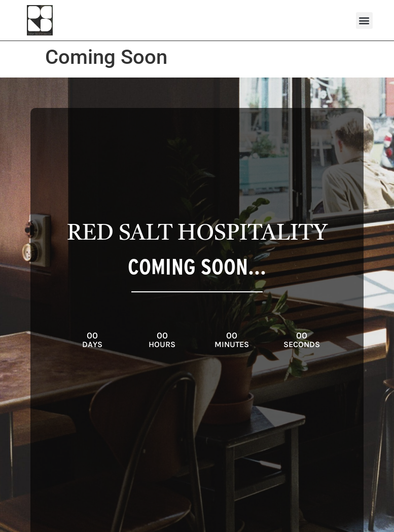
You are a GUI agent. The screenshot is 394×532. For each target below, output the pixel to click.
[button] (364, 21)
